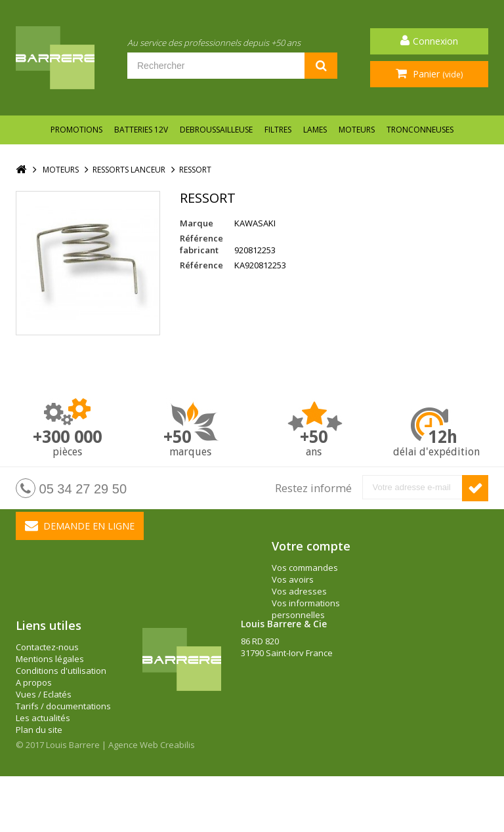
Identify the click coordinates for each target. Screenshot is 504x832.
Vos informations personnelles (306, 609)
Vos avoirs (293, 579)
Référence (201, 265)
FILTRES (278, 130)
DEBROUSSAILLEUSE (216, 130)
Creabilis (178, 801)
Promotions (76, 130)
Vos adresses (299, 591)
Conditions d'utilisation (61, 709)
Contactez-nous (47, 685)
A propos (34, 720)
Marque (197, 223)
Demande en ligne (80, 526)
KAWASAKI (255, 223)
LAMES (315, 130)
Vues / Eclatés (44, 732)
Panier (436, 74)
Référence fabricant (201, 244)
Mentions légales (50, 697)
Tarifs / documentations (63, 744)
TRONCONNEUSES (420, 130)
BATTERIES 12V (141, 130)
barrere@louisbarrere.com (294, 726)
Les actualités (43, 756)
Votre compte (311, 546)
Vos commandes (305, 568)
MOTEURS (357, 130)
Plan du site (39, 768)
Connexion (435, 41)
